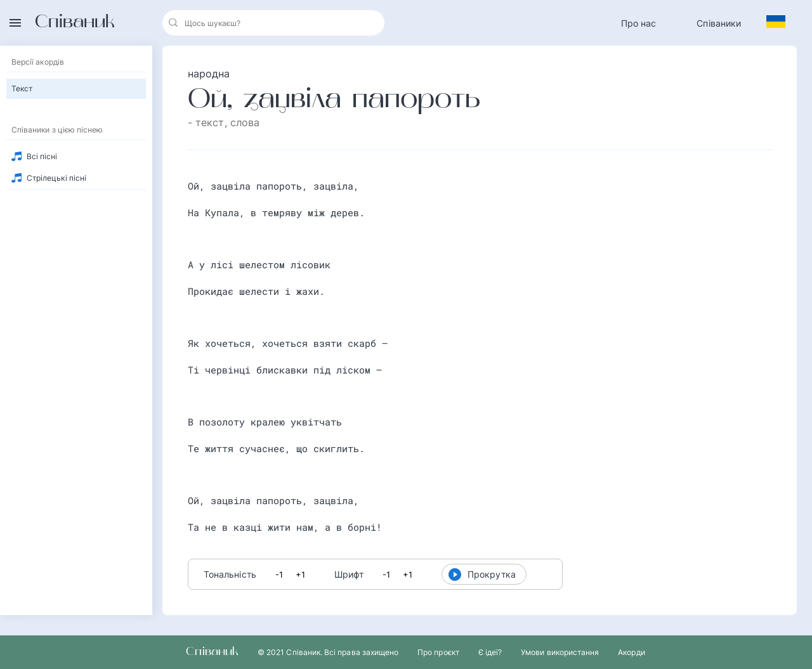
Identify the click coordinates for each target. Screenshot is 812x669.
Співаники (719, 23)
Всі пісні (42, 156)
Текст (22, 88)
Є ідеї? (490, 652)
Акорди (631, 652)
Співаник (75, 23)
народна (209, 74)
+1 (300, 575)
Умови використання (560, 652)
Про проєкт (438, 652)
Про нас (639, 23)
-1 (279, 575)
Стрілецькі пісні (56, 178)
